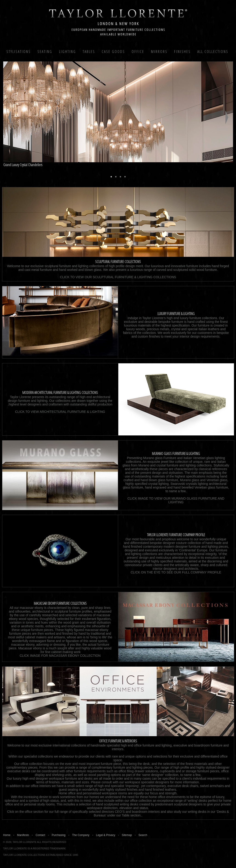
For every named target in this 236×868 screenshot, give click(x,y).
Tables (89, 52)
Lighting (68, 52)
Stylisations (19, 52)
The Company (81, 835)
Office (138, 52)
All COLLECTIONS (213, 52)
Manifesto (23, 835)
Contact (40, 835)
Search (143, 835)
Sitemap (127, 835)
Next (227, 117)
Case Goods (113, 52)
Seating (45, 52)
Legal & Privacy (106, 835)
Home (7, 835)
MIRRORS (159, 52)
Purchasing (59, 835)
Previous (9, 117)
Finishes (182, 52)
